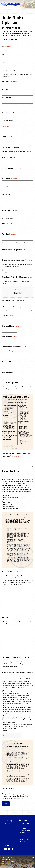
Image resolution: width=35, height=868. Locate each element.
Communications (8, 506)
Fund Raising (7, 502)
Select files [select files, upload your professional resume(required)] (17, 293)
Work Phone (9, 224)
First (3, 54)
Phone (7, 126)
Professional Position (12, 158)
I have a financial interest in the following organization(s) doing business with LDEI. (16, 694)
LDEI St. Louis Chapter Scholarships (26, 835)
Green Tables (7, 504)
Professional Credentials (9, 70)
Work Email (9, 234)
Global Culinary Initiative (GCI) (26, 828)
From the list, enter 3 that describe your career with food (16, 455)
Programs (6, 495)
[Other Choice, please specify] (11, 735)
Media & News (26, 839)
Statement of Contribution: (14, 572)
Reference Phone (11, 326)
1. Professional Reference (14, 307)
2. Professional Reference (14, 347)
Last (3, 62)
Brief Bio (5, 618)
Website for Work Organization (16, 250)
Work (5, 272)
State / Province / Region (9, 113)
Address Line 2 (6, 97)
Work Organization (11, 168)
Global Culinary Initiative (11, 509)
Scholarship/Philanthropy (11, 498)
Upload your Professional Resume (17, 277)
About (23, 841)
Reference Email (10, 337)
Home (5, 270)
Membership (7, 500)
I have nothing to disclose (11, 691)
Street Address (6, 89)
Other (5, 730)
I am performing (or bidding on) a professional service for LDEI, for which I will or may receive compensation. (17, 726)
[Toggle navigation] (31, 5)
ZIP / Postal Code (7, 121)
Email (7, 137)
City (3, 105)
